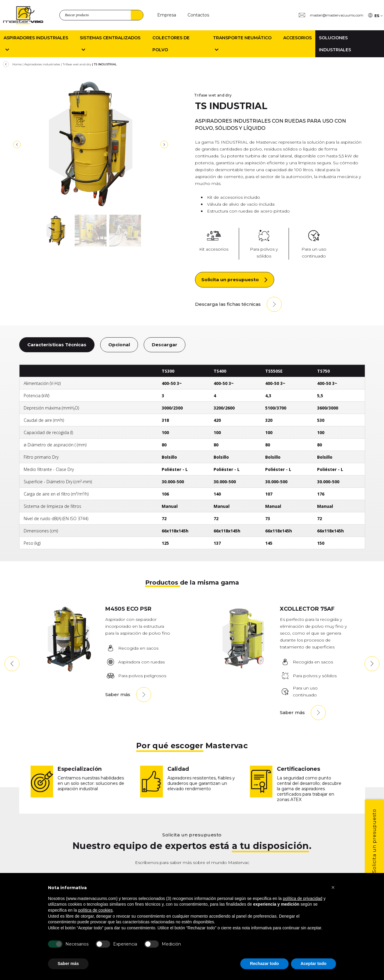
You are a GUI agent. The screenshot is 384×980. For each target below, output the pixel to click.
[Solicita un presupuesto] (235, 280)
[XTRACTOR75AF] (243, 670)
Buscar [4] (137, 15)
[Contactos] (198, 15)
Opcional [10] (119, 345)
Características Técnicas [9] (57, 345)
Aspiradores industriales (42, 64)
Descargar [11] (165, 345)
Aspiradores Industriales (36, 44)
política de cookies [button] (95, 910)
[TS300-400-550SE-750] (91, 144)
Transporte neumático (242, 44)
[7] (17, 145)
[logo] (23, 15)
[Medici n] (151, 944)
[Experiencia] (103, 944)
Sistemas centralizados (110, 44)
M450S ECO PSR (128, 609)
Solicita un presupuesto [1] (374, 841)
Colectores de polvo (171, 44)
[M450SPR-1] (69, 670)
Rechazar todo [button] (264, 964)
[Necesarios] (55, 944)
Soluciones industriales (335, 44)
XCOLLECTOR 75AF (307, 609)
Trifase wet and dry (77, 64)
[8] (164, 145)
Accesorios (297, 38)
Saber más (118, 694)
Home (17, 64)
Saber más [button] (68, 964)
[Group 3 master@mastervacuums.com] (331, 15)
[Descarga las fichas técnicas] (238, 304)
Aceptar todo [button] (313, 964)
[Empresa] (167, 15)
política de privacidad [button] (303, 898)
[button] (12, 664)
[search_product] (101, 15)
